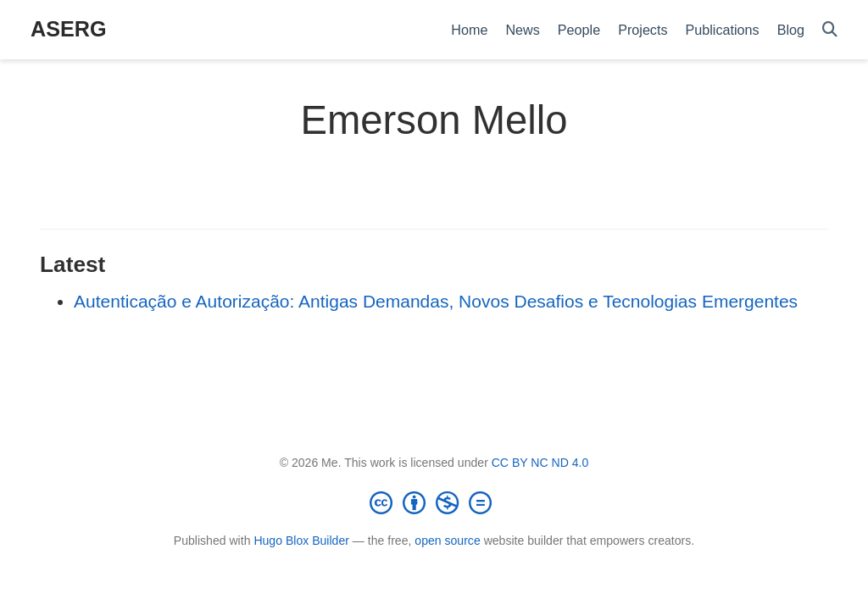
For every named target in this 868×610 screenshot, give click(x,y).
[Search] (830, 30)
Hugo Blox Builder (301, 541)
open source (447, 541)
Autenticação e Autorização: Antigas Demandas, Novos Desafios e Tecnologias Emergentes (436, 301)
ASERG (69, 29)
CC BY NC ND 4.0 (540, 463)
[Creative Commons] (434, 502)
